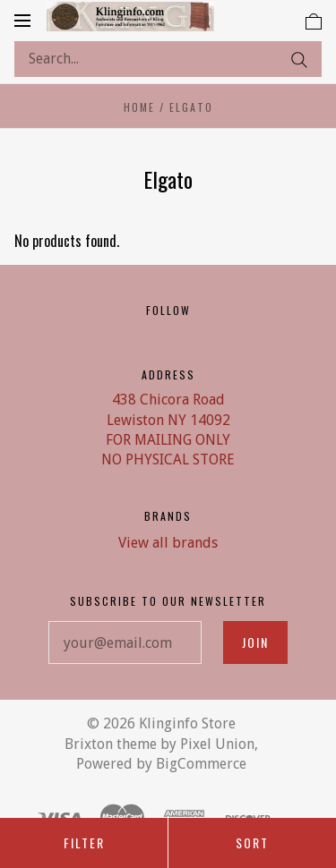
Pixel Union (217, 744)
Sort (252, 842)
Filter (84, 842)
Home (139, 107)
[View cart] (314, 20)
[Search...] (168, 59)
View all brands (168, 543)
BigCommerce (201, 764)
